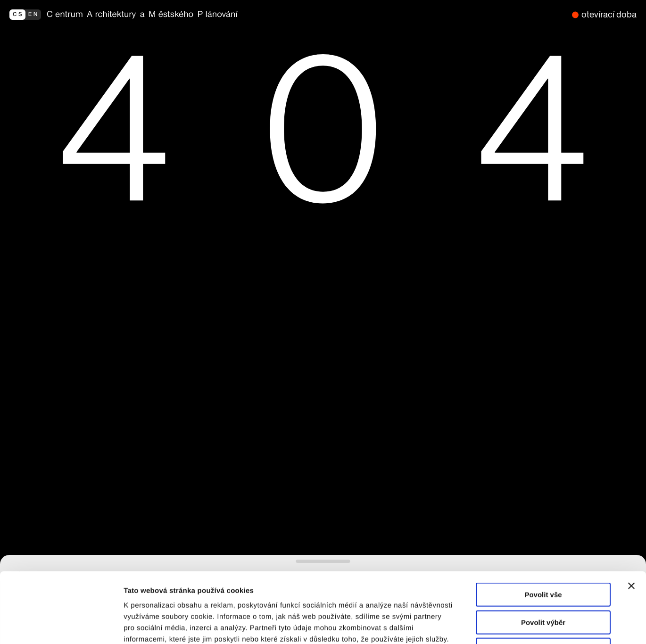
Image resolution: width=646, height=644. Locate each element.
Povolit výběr (543, 557)
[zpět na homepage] (306, 15)
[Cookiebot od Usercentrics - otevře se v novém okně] (61, 626)
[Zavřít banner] (631, 520)
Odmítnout (543, 584)
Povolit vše (543, 529)
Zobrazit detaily (498, 625)
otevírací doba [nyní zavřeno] (609, 14)
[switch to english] (25, 15)
